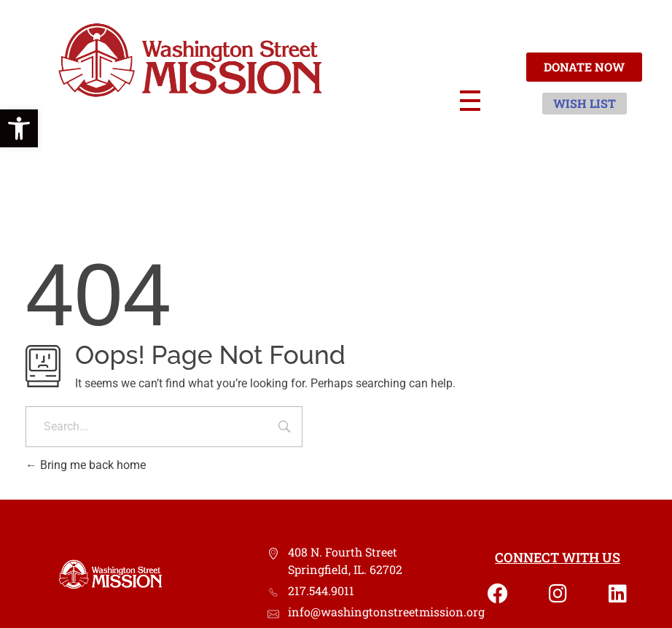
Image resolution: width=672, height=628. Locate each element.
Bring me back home (86, 465)
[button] (19, 128)
